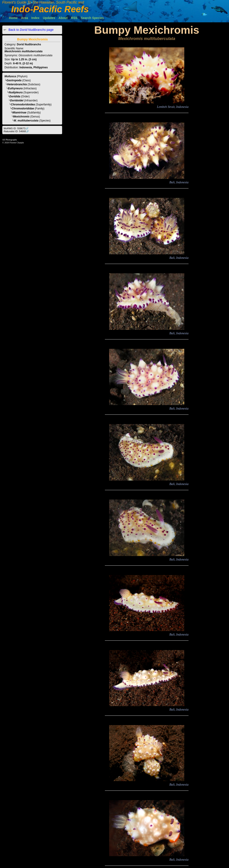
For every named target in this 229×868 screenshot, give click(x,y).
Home (13, 18)
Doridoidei (17, 100)
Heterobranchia (17, 84)
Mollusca (10, 76)
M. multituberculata (26, 121)
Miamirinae (19, 113)
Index (35, 18)
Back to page (31, 30)
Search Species (92, 18)
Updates (49, 18)
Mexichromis (21, 117)
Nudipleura (16, 92)
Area (24, 18)
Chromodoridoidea (23, 105)
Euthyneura (15, 88)
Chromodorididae (23, 109)
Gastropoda (14, 80)
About (63, 18)
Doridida (15, 96)
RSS (74, 18)
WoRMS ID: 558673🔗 (16, 128)
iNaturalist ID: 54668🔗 (16, 131)
